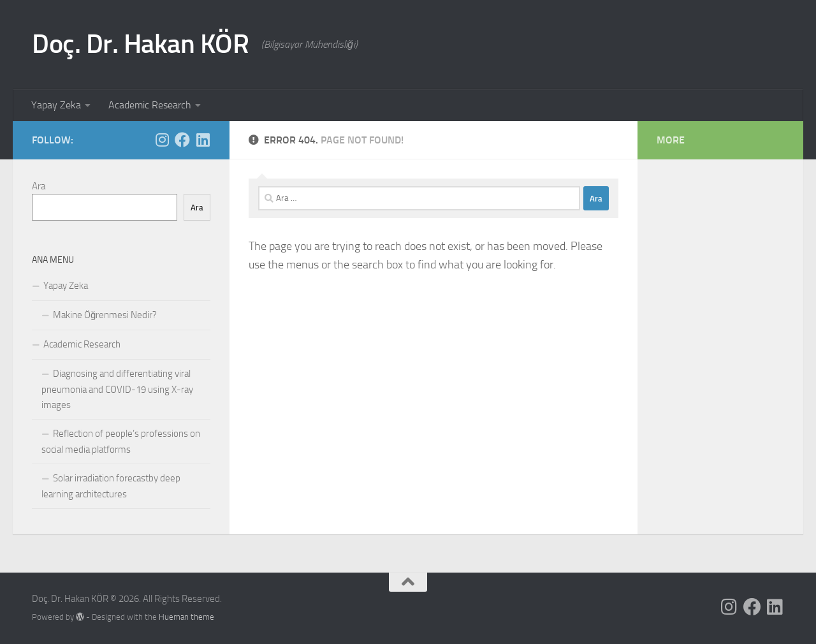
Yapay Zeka (56, 105)
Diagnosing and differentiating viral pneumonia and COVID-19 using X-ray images (117, 389)
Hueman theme (186, 617)
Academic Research (150, 105)
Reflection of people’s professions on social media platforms (121, 442)
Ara (39, 186)
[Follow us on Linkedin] (203, 140)
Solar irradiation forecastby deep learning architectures (111, 486)
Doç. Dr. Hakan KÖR (140, 44)
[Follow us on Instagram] (162, 140)
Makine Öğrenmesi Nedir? (105, 315)
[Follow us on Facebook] (182, 140)
